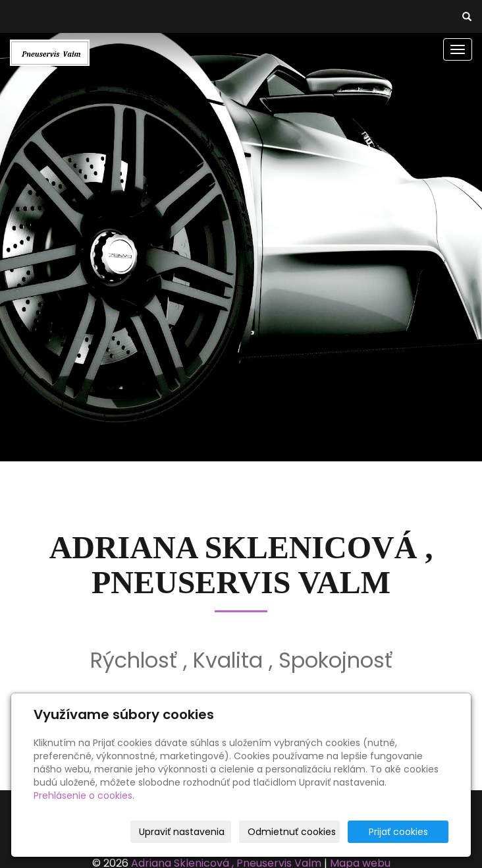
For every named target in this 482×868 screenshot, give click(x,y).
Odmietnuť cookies (292, 832)
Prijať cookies (398, 832)
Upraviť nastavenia (182, 832)
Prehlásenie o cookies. (84, 796)
